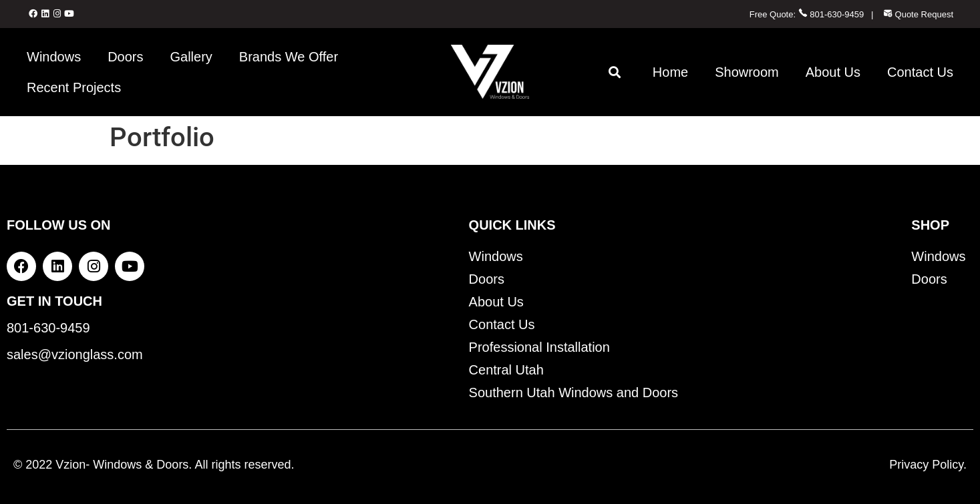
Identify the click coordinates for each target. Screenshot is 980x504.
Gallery (191, 57)
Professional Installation (539, 347)
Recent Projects (74, 87)
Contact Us (920, 72)
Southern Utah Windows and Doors (574, 393)
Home (670, 72)
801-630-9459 (831, 14)
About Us (833, 72)
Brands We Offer (289, 57)
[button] (615, 72)
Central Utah (506, 370)
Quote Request (918, 14)
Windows (54, 57)
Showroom (747, 72)
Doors (125, 57)
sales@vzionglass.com (75, 354)
